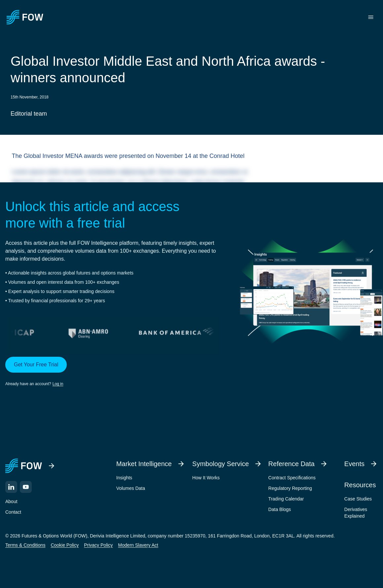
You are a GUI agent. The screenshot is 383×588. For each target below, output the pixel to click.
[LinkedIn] (11, 487)
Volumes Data (131, 488)
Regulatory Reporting (290, 488)
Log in (58, 384)
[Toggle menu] (371, 17)
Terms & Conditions (25, 545)
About (11, 501)
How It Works (206, 478)
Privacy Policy (98, 545)
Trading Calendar (286, 499)
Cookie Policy (65, 545)
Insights (124, 478)
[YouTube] (26, 487)
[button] (113, 372)
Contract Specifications (292, 478)
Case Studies (358, 499)
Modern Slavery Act (138, 545)
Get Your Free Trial (36, 365)
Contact (13, 512)
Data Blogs (280, 509)
